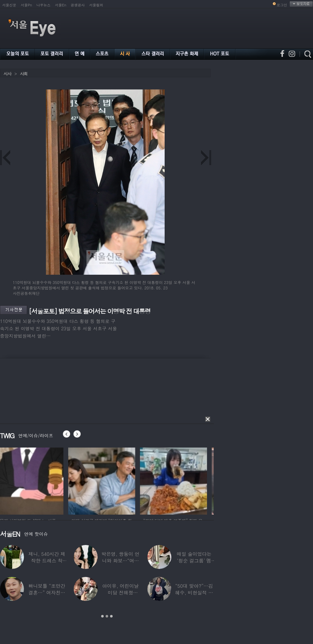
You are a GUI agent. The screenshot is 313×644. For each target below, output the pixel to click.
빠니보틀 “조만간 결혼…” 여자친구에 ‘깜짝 (47, 592)
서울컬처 (96, 5)
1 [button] (102, 616)
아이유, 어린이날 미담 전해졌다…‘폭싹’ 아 (120, 592)
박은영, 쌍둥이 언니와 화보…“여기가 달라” (120, 560)
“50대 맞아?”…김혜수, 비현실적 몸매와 (194, 592)
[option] (34, 480)
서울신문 (9, 5)
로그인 (282, 5)
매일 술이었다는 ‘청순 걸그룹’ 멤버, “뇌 (194, 560)
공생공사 (78, 5)
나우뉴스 (43, 5)
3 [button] (111, 616)
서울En (60, 5)
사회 (24, 74)
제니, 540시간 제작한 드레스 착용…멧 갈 (47, 560)
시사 (7, 74)
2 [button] (107, 616)
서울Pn (26, 5)
